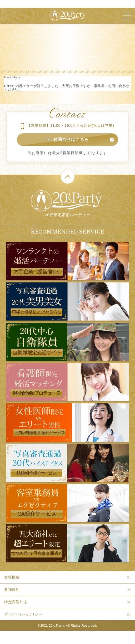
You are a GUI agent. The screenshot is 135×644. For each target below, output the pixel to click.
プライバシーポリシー (23, 614)
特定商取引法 (16, 602)
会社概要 (12, 577)
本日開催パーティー (38, 638)
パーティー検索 (106, 638)
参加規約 (12, 590)
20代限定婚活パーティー (66, 204)
